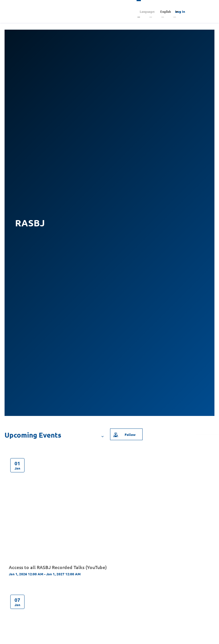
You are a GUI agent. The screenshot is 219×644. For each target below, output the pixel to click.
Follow (124, 434)
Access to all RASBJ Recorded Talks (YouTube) (58, 567)
